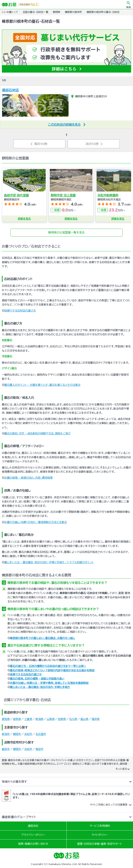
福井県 (96, 719)
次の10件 (92, 144)
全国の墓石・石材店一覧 (35, 12)
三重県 (28, 719)
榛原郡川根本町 (73, 12)
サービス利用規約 (100, 826)
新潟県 (39, 719)
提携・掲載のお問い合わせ (33, 844)
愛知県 (6, 719)
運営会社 (33, 826)
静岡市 (17, 734)
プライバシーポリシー (33, 835)
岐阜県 (17, 719)
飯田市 (6, 749)
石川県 (73, 719)
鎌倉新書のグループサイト (19, 817)
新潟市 (6, 734)
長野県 (62, 719)
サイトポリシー (100, 835)
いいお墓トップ (10, 12)
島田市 (39, 749)
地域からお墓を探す (14, 782)
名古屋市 (41, 734)
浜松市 (28, 734)
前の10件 (41, 144)
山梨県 (51, 719)
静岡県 (57, 12)
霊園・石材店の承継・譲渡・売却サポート (100, 844)
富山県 (84, 719)
